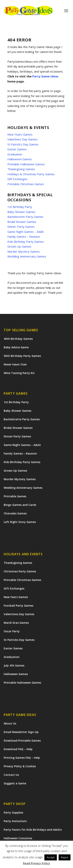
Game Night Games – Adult (26, 232)
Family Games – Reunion (24, 236)
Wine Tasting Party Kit (19, 373)
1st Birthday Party (20, 207)
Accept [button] (51, 857)
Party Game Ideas (45, 76)
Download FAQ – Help (18, 749)
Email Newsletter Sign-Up (21, 732)
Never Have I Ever (15, 364)
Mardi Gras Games (16, 623)
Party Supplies (13, 812)
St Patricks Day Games (19, 640)
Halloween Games (20, 159)
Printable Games (15, 496)
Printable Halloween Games (26, 164)
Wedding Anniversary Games (27, 256)
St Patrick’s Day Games (23, 144)
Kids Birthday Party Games (26, 242)
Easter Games (17, 149)
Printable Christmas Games (26, 184)
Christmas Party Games (20, 571)
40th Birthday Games (18, 339)
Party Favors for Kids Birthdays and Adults (33, 830)
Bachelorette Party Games (25, 217)
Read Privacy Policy (36, 863)
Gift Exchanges (17, 179)
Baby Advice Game (16, 347)
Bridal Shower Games (22, 222)
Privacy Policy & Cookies (20, 766)
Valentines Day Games (22, 139)
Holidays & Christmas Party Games (31, 174)
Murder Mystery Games (24, 251)
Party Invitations (15, 821)
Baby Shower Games (21, 212)
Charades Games (15, 513)
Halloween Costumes (18, 838)
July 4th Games (14, 665)
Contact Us (11, 775)
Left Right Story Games (20, 522)
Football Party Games (18, 606)
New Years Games (20, 134)
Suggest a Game (15, 783)
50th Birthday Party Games (22, 356)
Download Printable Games (22, 741)
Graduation (15, 154)
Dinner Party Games (21, 227)
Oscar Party (12, 631)
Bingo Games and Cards (20, 505)
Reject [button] (65, 857)
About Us (10, 723)
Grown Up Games (19, 246)
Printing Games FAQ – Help (22, 758)
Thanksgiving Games (21, 169)
